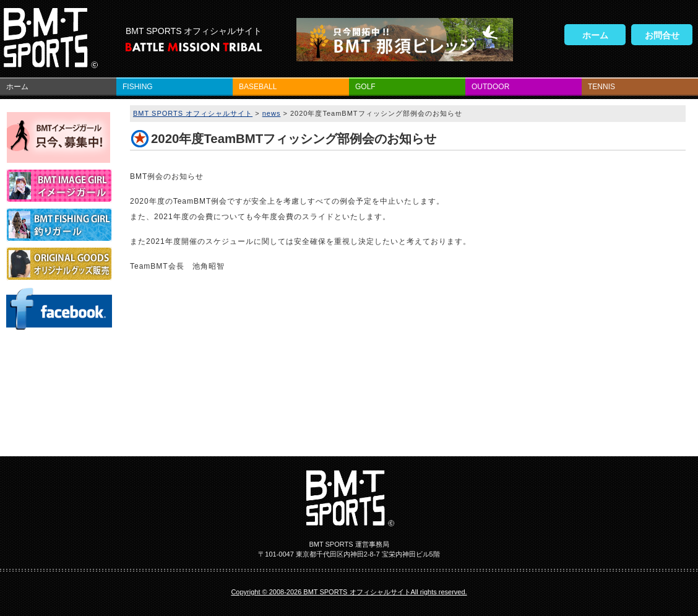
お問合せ (662, 35)
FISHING (138, 87)
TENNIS (601, 87)
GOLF (365, 87)
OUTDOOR (490, 87)
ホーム (595, 35)
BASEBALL (258, 87)
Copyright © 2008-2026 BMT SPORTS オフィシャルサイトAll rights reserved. (349, 592)
